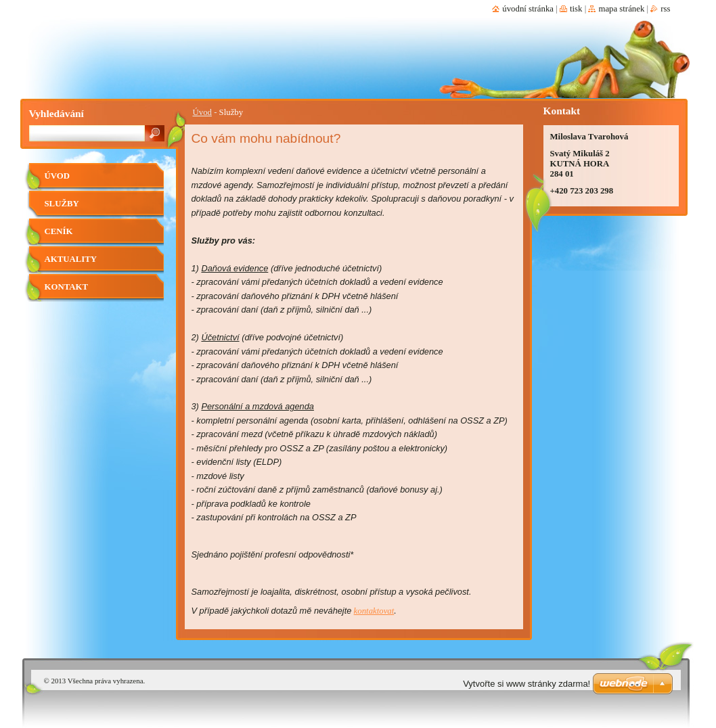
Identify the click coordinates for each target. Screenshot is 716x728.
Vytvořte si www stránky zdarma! (527, 684)
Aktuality (71, 259)
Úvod (202, 112)
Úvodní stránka (528, 9)
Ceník (59, 231)
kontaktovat (374, 611)
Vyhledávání (57, 113)
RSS (665, 9)
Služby (62, 204)
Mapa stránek (621, 9)
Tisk (576, 9)
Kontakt (66, 287)
